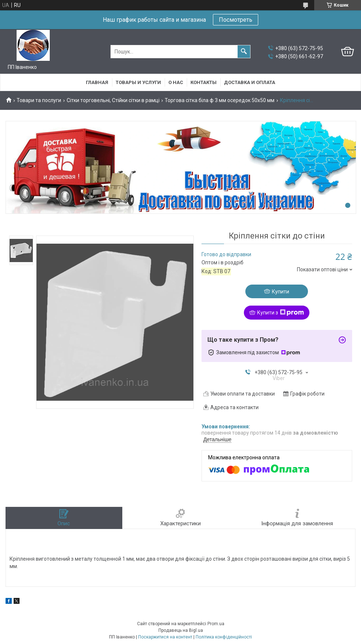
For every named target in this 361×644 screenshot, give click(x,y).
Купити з (281, 313)
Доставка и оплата (250, 82)
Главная (97, 82)
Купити (281, 292)
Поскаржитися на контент (165, 637)
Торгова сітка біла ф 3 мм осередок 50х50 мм (220, 100)
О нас (176, 82)
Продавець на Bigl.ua (181, 630)
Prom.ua (216, 624)
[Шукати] (244, 52)
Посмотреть (236, 20)
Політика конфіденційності (224, 637)
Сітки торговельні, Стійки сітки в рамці (113, 100)
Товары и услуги (138, 82)
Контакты (204, 82)
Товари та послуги (39, 100)
